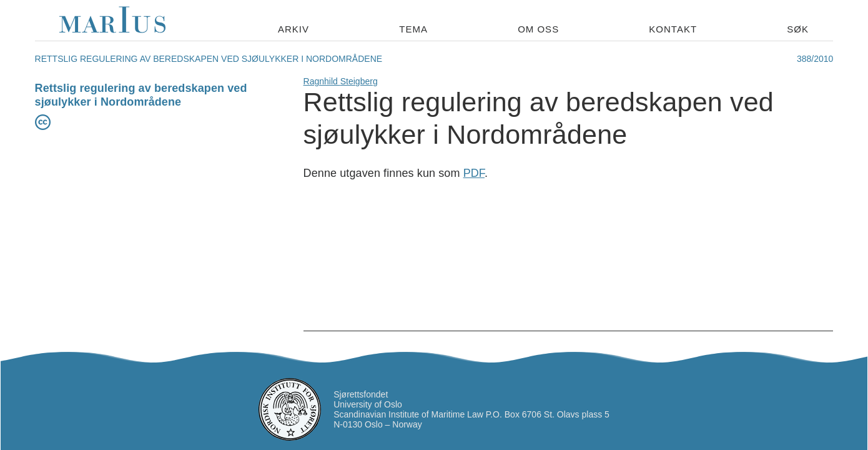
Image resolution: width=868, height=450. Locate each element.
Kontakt (673, 29)
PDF (474, 173)
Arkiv (293, 29)
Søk (798, 29)
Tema (413, 29)
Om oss (538, 29)
